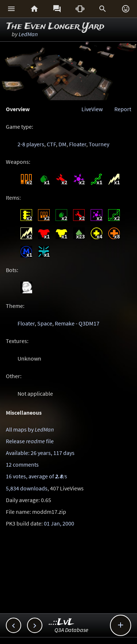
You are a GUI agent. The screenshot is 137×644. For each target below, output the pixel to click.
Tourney (99, 144)
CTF (51, 144)
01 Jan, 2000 (59, 523)
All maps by (30, 429)
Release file (30, 441)
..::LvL (62, 622)
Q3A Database (71, 630)
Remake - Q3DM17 (77, 323)
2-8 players (31, 144)
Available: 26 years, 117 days (40, 453)
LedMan (28, 34)
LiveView (92, 109)
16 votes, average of (36, 476)
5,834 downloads (27, 488)
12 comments (22, 464)
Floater (78, 144)
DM (62, 144)
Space (45, 323)
